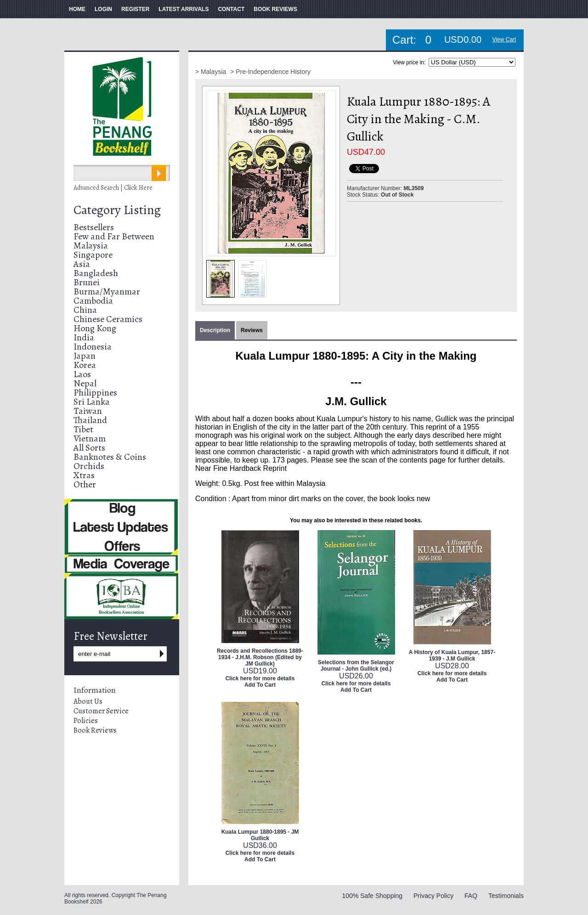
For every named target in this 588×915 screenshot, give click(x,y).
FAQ (471, 896)
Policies (86, 721)
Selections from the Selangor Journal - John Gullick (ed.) (356, 666)
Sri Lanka (92, 402)
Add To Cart (260, 685)
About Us (88, 701)
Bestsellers (94, 227)
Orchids (89, 466)
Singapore (93, 255)
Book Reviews (95, 730)
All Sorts (89, 448)
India (84, 337)
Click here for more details (260, 678)
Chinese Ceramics (108, 319)
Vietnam (90, 438)
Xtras (84, 475)
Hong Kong (95, 328)
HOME (77, 9)
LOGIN (103, 9)
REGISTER (135, 9)
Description (215, 330)
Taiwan (88, 411)
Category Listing (117, 210)
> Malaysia (212, 72)
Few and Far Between (114, 236)
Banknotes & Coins (110, 457)
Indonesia (93, 347)
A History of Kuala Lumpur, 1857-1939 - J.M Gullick (452, 655)
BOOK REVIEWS (275, 9)
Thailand (90, 420)
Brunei (87, 282)
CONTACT (231, 9)
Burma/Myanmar (107, 291)
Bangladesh (96, 273)
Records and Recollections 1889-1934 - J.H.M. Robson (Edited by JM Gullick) (260, 657)
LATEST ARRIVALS (184, 9)
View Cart (504, 40)
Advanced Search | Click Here (113, 188)
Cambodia (93, 301)
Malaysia (91, 246)
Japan (85, 356)
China (85, 310)
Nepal (85, 383)
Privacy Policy (433, 896)
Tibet (83, 429)
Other (85, 484)
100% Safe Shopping (373, 896)
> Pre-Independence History (270, 72)
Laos (82, 374)
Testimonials (506, 896)
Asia (82, 264)
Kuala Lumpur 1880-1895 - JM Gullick (260, 835)
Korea (85, 365)
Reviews (252, 330)
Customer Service (101, 711)
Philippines (95, 393)
